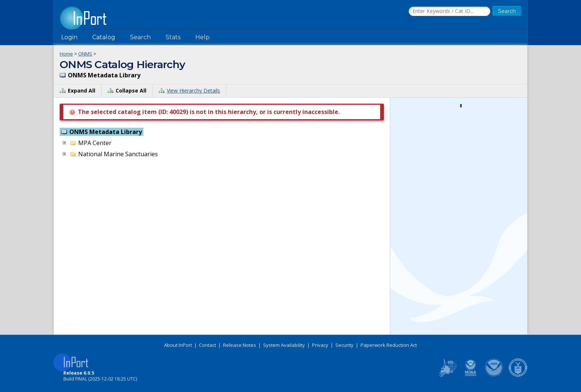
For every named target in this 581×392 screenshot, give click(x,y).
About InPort (178, 345)
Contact (207, 345)
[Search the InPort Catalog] (449, 11)
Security (344, 345)
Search (140, 37)
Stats (173, 37)
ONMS (85, 54)
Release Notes (240, 345)
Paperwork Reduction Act (389, 345)
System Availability (284, 345)
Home (66, 54)
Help (202, 37)
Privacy (320, 345)
